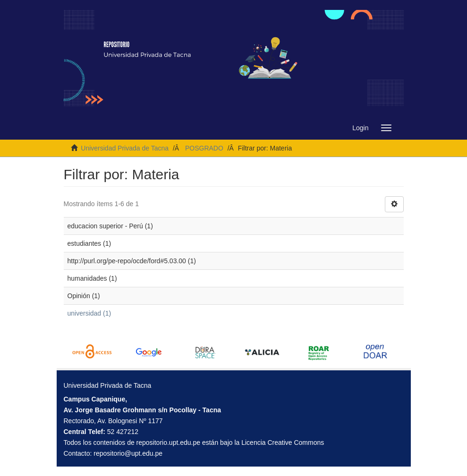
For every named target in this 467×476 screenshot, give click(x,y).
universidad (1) (89, 313)
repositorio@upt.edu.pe (128, 453)
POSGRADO (204, 148)
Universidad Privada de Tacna (125, 148)
